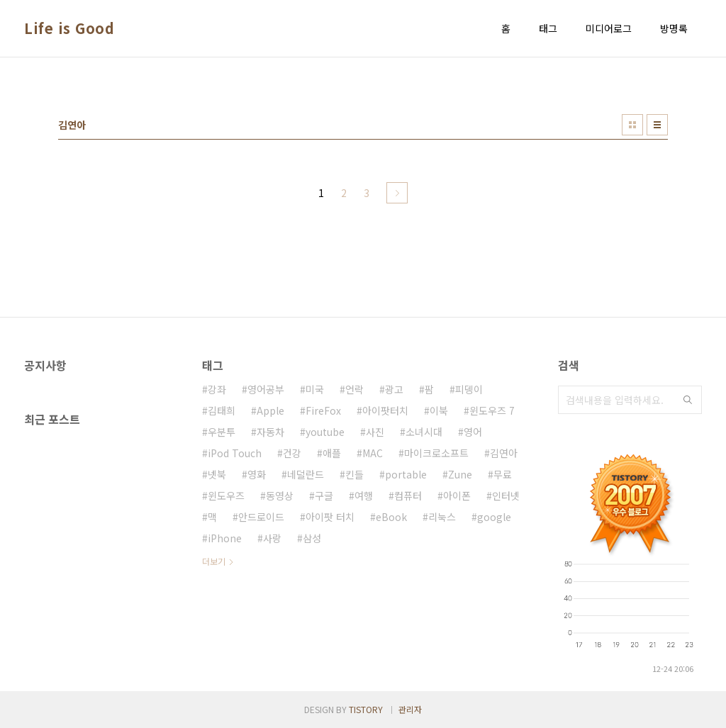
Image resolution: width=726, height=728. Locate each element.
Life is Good (69, 28)
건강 (292, 453)
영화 (257, 474)
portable (406, 474)
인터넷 (506, 495)
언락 (354, 389)
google (494, 517)
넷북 (217, 474)
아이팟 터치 (330, 517)
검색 (688, 400)
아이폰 (457, 495)
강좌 (217, 389)
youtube (325, 432)
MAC (373, 453)
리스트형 (657, 125)
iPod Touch (235, 453)
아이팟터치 (385, 410)
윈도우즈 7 (492, 410)
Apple (270, 410)
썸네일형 (632, 125)
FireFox (323, 410)
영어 (473, 432)
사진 (375, 432)
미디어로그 (609, 28)
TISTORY (366, 709)
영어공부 (266, 389)
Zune (460, 474)
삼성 (312, 538)
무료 (503, 474)
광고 (394, 389)
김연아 (504, 453)
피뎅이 (469, 389)
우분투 (222, 432)
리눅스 (442, 517)
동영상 (280, 495)
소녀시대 (424, 432)
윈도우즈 (226, 495)
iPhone (225, 538)
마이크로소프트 (436, 453)
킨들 (354, 474)
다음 (397, 193)
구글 (324, 495)
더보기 (214, 561)
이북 (439, 410)
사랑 (272, 538)
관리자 (410, 709)
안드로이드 (261, 517)
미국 (315, 389)
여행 (364, 495)
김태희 (222, 410)
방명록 (674, 28)
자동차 (270, 432)
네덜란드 (306, 474)
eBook (391, 517)
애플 (332, 453)
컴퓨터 (408, 495)
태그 (548, 28)
